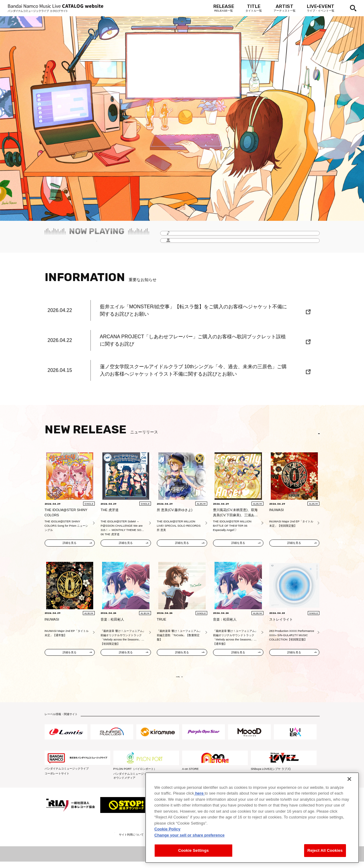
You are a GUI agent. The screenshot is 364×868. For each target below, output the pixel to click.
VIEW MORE (182, 680)
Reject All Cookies (325, 850)
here (199, 793)
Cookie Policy (167, 829)
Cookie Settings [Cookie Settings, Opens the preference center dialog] (193, 850)
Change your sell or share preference (189, 835)
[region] (252, 818)
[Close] (349, 779)
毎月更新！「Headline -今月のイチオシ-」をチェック (97, 243)
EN (311, 434)
